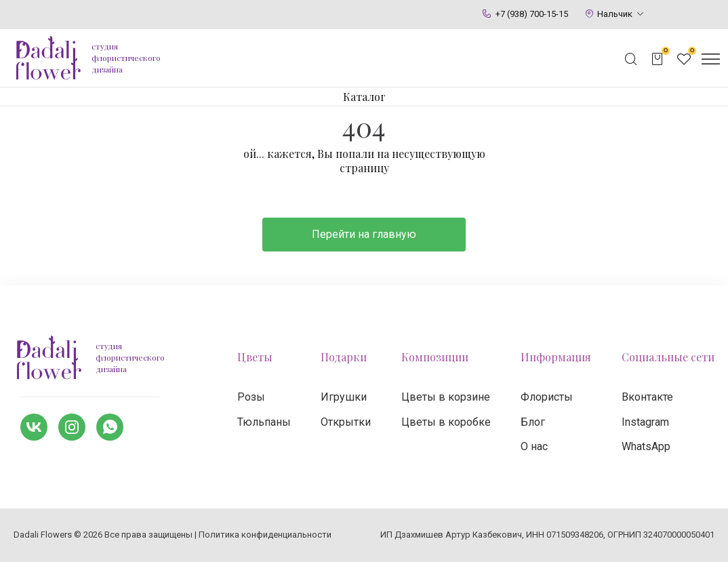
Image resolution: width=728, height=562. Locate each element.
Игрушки (344, 397)
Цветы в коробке (446, 422)
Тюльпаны (264, 422)
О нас (534, 446)
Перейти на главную (364, 234)
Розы (251, 397)
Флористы (547, 397)
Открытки (346, 422)
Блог (533, 422)
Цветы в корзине (446, 397)
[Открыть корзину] (658, 59)
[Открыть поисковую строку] (631, 59)
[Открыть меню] (710, 59)
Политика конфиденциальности (265, 535)
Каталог (364, 97)
